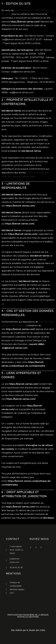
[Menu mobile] (52, 11)
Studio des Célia (37, 630)
